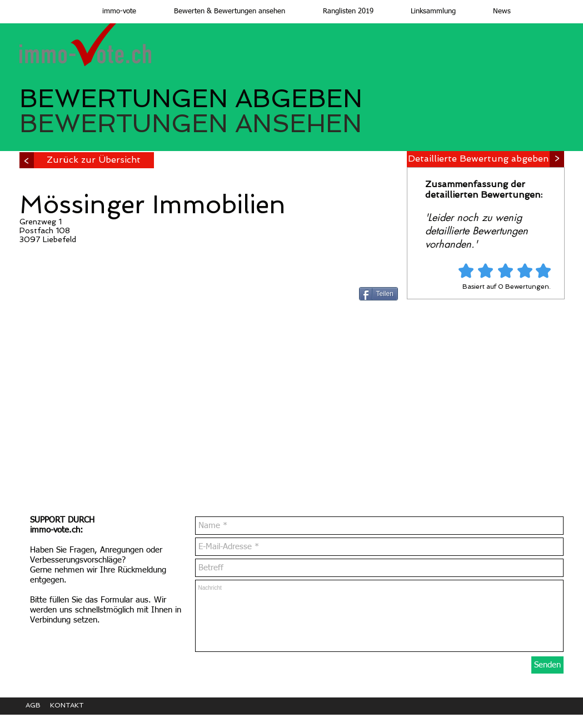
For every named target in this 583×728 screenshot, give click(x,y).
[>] (27, 160)
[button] (219, 12)
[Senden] (547, 665)
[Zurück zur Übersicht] (94, 160)
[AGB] (38, 706)
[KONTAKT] (75, 706)
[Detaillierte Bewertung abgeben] (478, 159)
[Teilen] (378, 294)
